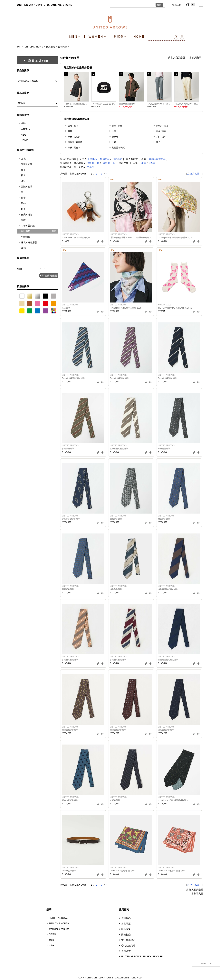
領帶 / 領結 (117, 126)
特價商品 (105, 159)
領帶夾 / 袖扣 (162, 126)
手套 (114, 131)
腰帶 (70, 131)
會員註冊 (177, 5)
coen (51, 940)
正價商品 (92, 159)
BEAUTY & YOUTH (59, 924)
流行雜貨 (62, 47)
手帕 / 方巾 (161, 137)
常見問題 (126, 924)
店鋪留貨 (126, 951)
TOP (19, 47)
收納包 (115, 137)
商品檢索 (51, 47)
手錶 (114, 142)
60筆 (143, 163)
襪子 (158, 142)
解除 (54, 231)
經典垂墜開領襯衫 (127, 104)
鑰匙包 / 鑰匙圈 (75, 142)
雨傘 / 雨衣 (161, 131)
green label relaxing (59, 929)
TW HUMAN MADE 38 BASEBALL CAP (104, 104)
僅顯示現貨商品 (157, 159)
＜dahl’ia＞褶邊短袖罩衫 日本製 (76, 104)
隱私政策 (126, 929)
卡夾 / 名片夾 (74, 137)
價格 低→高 (93, 163)
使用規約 (126, 918)
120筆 (152, 163)
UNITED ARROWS (34, 47)
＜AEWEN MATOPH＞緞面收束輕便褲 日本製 (159, 104)
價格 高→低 (109, 163)
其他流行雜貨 (118, 148)
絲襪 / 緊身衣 (74, 148)
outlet (52, 945)
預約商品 (117, 159)
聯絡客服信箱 (128, 946)
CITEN (52, 934)
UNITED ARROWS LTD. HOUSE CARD (142, 957)
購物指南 (126, 935)
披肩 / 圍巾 (73, 126)
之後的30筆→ (194, 174)
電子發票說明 (128, 940)
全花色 (90, 167)
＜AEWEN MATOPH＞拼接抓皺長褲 (187, 104)
